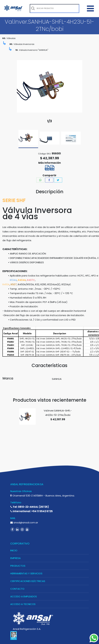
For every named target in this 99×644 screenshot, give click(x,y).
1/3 (49, 121)
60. (4, 38)
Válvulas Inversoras (24, 44)
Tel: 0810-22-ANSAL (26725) (30, 507)
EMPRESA (15, 558)
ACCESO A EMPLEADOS (24, 596)
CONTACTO (17, 589)
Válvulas (11, 38)
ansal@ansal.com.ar (24, 522)
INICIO (14, 550)
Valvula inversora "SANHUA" (34, 50)
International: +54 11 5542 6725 (31, 511)
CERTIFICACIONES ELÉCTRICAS (28, 581)
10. (17, 50)
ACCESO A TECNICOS (23, 604)
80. (11, 44)
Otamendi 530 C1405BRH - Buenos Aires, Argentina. (42, 496)
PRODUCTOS (18, 566)
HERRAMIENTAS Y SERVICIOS (26, 573)
